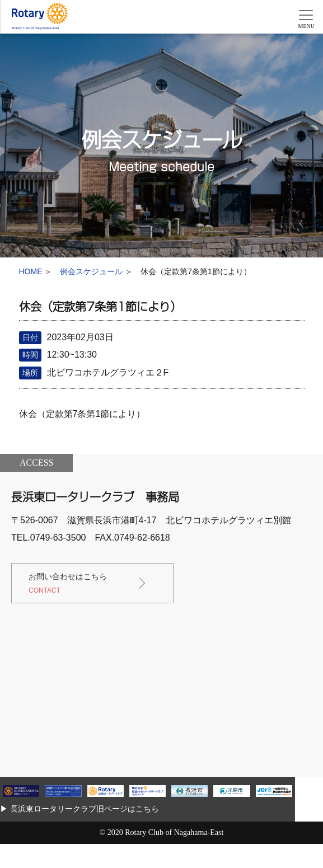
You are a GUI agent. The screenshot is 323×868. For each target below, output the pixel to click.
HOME (31, 271)
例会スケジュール (91, 271)
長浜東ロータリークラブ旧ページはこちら (85, 809)
